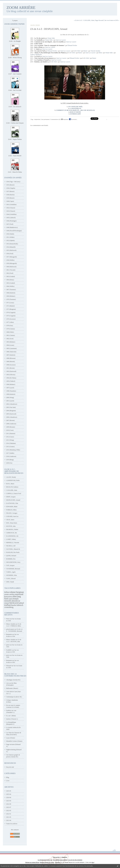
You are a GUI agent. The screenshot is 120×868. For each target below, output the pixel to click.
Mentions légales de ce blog (47, 862)
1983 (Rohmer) (11, 342)
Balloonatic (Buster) (12, 688)
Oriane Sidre (51, 38)
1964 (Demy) (10, 280)
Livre (8, 781)
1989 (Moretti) (11, 362)
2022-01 (9, 814)
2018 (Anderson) (11, 456)
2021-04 (9, 820)
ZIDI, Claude (10, 582)
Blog (8, 777)
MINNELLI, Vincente (13, 543)
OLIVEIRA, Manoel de (13, 549)
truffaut (8, 605)
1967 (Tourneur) (11, 290)
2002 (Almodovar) (12, 404)
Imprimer (65, 119)
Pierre (8, 619)
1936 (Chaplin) (11, 188)
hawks (14, 605)
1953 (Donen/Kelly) (12, 244)
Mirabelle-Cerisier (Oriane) (14, 741)
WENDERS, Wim (11, 575)
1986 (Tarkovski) (11, 352)
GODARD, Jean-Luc (12, 516)
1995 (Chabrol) (11, 381)
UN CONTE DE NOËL (75, 107)
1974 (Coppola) (11, 312)
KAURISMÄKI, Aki (12, 536)
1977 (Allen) (10, 322)
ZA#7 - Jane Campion (15, 74)
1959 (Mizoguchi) (11, 263)
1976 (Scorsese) (11, 319)
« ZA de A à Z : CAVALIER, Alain (84, 20)
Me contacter (15, 830)
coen (10, 599)
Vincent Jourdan (95, 51)
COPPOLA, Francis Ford (14, 493)
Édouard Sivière (72, 45)
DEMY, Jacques (11, 497)
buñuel (21, 603)
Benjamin (9, 634)
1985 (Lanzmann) (11, 348)
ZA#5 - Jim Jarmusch (15, 107)
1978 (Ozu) (10, 326)
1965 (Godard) (11, 283)
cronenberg (9, 607)
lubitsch (20, 605)
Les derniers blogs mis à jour (45, 860)
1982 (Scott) (10, 339)
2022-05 (9, 811)
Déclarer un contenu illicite (32, 862)
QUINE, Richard (11, 556)
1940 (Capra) (10, 201)
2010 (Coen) (10, 430)
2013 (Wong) (10, 440)
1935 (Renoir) (10, 185)
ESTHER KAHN (75, 114)
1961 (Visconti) (11, 270)
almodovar (16, 601)
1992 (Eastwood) (11, 371)
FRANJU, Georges (12, 513)
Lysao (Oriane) (11, 738)
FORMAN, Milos (11, 510)
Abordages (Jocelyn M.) (13, 680)
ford (6, 599)
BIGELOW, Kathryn (12, 487)
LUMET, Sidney (11, 539)
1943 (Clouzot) (11, 211)
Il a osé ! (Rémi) (11, 716)
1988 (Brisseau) (11, 358)
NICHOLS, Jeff (11, 546)
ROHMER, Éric (11, 559)
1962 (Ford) (10, 273)
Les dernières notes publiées (60, 860)
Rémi (100, 53)
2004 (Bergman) (11, 411)
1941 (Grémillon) (11, 205)
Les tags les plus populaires (75, 860)
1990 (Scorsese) (11, 365)
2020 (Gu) (9, 463)
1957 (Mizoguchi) (11, 257)
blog (93, 862)
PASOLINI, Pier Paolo (13, 552)
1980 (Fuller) (10, 332)
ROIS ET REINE (75, 112)
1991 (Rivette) (10, 368)
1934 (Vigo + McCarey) (13, 182)
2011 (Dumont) (11, 434)
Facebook (73, 119)
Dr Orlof (78, 51)
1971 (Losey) (10, 303)
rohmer (13, 592)
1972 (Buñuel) (10, 306)
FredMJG (9, 650)
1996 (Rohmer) (11, 384)
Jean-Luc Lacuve (61, 40)
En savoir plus (89, 866)
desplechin (37, 119)
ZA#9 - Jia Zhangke (15, 41)
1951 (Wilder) (10, 237)
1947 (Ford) (10, 224)
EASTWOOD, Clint (12, 503)
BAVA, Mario (10, 484)
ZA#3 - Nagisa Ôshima (15, 139)
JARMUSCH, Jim (11, 533)
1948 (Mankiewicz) (12, 227)
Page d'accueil (99, 20)
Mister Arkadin (11, 624)
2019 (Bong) (10, 460)
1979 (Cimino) (11, 329)
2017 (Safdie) (10, 453)
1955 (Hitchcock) (11, 250)
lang (19, 596)
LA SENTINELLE (75, 108)
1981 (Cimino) (11, 335)
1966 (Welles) (10, 286)
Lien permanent (45, 119)
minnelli (8, 601)
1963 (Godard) (11, 276)
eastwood (19, 594)
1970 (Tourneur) (11, 299)
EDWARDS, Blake (12, 507)
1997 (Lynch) (10, 388)
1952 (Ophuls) (10, 241)
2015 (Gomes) (10, 447)
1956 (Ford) (10, 254)
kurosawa (8, 597)
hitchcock (14, 603)
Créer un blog (56, 857)
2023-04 (9, 801)
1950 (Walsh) (10, 234)
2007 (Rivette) (10, 420)
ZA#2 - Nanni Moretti (15, 156)
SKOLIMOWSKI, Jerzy (13, 562)
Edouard (9, 666)
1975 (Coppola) (11, 316)
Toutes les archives (12, 824)
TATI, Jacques (10, 565)
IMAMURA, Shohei (12, 529)
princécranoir (10, 629)
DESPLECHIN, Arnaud (13, 500)
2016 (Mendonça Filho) (13, 450)
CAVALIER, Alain (12, 490)
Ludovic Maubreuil (36, 55)
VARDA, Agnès (11, 572)
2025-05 (9, 791)
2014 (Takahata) (11, 443)
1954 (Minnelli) (11, 247)
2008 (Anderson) (11, 424)
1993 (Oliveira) (11, 375)
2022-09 (9, 804)
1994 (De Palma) (11, 378)
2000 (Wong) (10, 398)
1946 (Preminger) (11, 221)
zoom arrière (9, 594)
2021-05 (9, 817)
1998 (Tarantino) (11, 391)
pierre (8, 645)
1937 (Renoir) (10, 191)
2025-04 (9, 794)
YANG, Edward (11, 579)
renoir (7, 603)
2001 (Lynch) (10, 401)
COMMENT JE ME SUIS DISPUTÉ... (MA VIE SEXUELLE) (75, 110)
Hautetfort (65, 857)
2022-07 (9, 807)
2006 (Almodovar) (12, 417)
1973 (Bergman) (11, 309)
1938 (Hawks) (10, 195)
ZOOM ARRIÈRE (21, 8)
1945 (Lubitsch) (11, 218)
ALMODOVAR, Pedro (13, 480)
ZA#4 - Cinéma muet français (15, 123)
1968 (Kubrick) (11, 293)
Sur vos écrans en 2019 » (112, 20)
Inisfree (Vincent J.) (12, 719)
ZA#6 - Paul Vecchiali (15, 90)
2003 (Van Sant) (11, 407)
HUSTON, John (11, 526)
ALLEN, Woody (11, 477)
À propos (15, 20)
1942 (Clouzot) (11, 208)
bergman (20, 592)
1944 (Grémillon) (11, 214)
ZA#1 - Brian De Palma (15, 172)
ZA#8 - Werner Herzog (15, 58)
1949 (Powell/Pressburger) (14, 231)
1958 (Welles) (10, 260)
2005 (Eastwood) (11, 414)
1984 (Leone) (10, 345)
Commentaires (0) (55, 119)
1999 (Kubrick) (11, 394)
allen (15, 596)
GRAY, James (10, 520)
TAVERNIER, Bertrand (13, 569)
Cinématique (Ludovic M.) (14, 697)
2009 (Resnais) (11, 427)
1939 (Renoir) (10, 198)
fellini (7, 592)
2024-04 (9, 797)
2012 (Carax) (10, 437)
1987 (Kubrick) (11, 355)
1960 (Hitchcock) (11, 267)
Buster (85, 51)
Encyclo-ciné (10, 767)
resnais (16, 599)
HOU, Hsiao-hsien (12, 523)
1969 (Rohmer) (11, 296)
